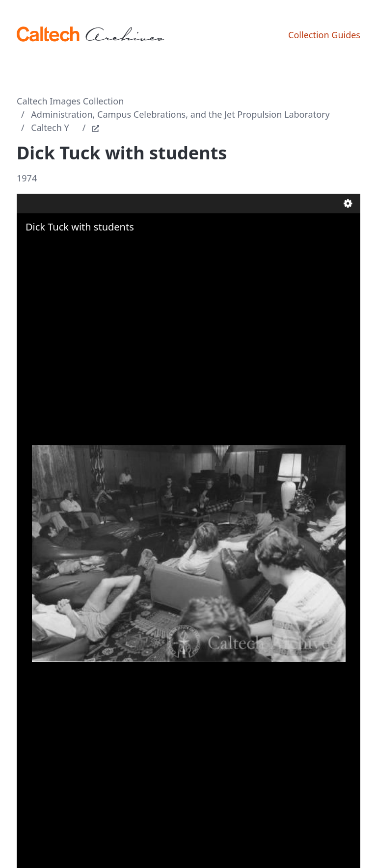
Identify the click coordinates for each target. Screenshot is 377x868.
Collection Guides (324, 35)
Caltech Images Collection (70, 101)
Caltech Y (50, 128)
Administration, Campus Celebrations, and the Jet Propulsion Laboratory (180, 114)
